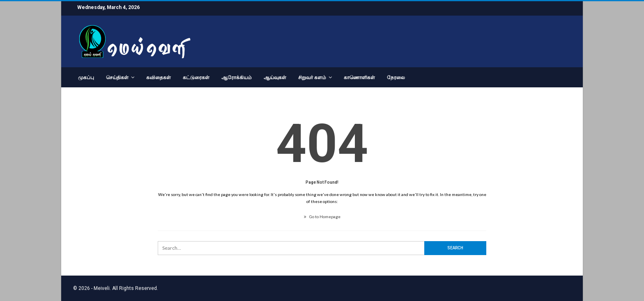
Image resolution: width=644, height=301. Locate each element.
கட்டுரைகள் (196, 78)
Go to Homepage (322, 217)
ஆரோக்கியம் (237, 78)
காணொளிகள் (359, 78)
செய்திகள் (117, 78)
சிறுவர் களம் (312, 78)
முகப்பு (86, 78)
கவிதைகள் (159, 78)
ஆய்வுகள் (275, 78)
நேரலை (396, 78)
